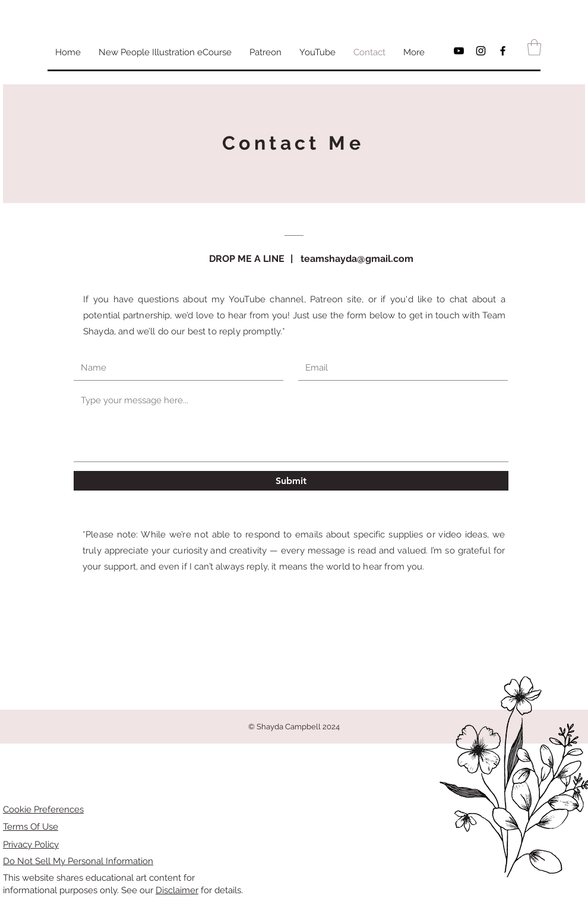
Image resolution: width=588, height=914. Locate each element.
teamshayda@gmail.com (357, 259)
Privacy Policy (31, 845)
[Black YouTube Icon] (459, 51)
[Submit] (291, 481)
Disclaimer (177, 890)
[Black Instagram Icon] (481, 51)
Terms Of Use (31, 827)
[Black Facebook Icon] (503, 51)
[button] (534, 47)
